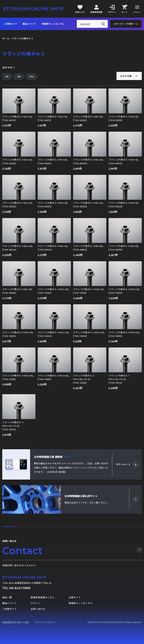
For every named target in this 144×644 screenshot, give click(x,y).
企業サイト (75, 597)
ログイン (35, 603)
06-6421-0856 (20, 588)
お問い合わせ (38, 609)
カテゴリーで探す (126, 24)
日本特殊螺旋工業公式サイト (81, 496)
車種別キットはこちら (53, 24)
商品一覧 (7, 597)
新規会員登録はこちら (43, 597)
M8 (19, 76)
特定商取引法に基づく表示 (16, 622)
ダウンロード (127, 464)
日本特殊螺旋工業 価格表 (53, 457)
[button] (137, 9)
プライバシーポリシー (46, 622)
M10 (31, 76)
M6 (7, 76)
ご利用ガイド (10, 24)
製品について (29, 24)
